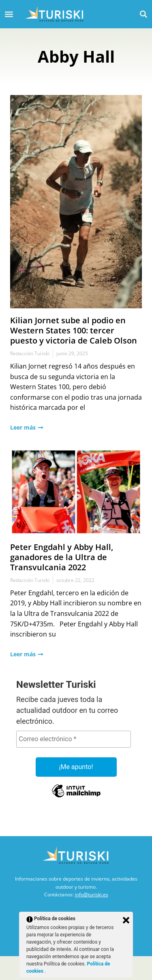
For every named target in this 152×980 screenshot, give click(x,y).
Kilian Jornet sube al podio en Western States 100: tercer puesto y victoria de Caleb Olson (74, 330)
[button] (143, 14)
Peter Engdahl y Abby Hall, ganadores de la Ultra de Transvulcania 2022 (62, 557)
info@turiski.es (92, 895)
